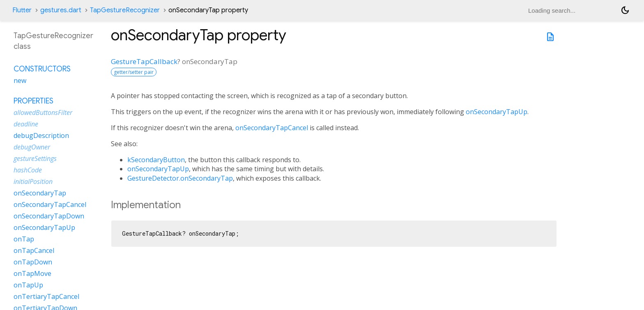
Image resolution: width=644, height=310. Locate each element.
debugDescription (41, 135)
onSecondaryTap (40, 193)
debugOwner (32, 147)
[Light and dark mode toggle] (625, 10)
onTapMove (32, 273)
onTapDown (33, 262)
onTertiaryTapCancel (46, 296)
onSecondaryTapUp (497, 112)
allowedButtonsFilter (43, 113)
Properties (33, 101)
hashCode (28, 170)
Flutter (22, 10)
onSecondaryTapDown (49, 216)
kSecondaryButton (156, 160)
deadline (26, 124)
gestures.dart (61, 10)
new (20, 80)
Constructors (42, 69)
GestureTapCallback (144, 61)
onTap (24, 239)
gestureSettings (35, 158)
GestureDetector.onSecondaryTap (180, 178)
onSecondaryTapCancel (272, 128)
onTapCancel (34, 250)
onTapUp (28, 285)
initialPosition (33, 181)
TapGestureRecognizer (125, 10)
